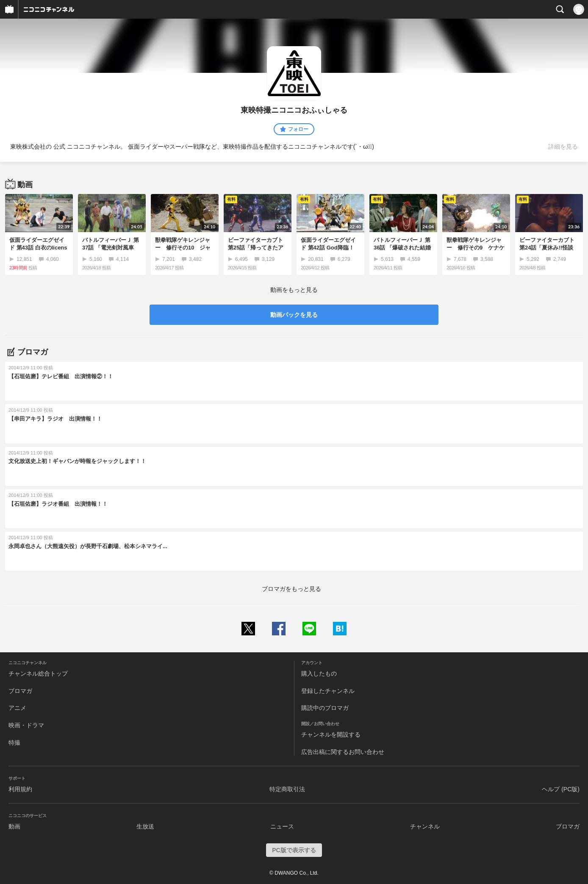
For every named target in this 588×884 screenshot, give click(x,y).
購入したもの (319, 673)
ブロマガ (20, 691)
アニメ (17, 708)
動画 (14, 826)
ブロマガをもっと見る (291, 589)
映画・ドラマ (26, 725)
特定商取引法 (287, 789)
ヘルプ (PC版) (561, 789)
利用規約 (20, 789)
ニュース (282, 826)
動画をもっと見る (294, 290)
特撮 (14, 743)
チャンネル (425, 826)
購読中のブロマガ (325, 708)
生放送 (145, 826)
